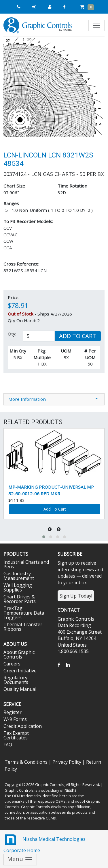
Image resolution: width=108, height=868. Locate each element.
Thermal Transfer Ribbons (23, 627)
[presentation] (50, 529)
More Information (27, 399)
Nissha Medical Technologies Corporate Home (44, 843)
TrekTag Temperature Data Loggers (24, 613)
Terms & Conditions (26, 762)
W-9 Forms (15, 719)
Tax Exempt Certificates (16, 735)
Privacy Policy (67, 762)
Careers (12, 664)
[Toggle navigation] (96, 25)
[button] (11, 87)
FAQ (8, 745)
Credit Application (23, 726)
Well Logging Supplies (18, 587)
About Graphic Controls (19, 654)
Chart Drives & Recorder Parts (20, 599)
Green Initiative (20, 671)
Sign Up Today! (76, 596)
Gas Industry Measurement (19, 576)
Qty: (12, 334)
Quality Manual (20, 689)
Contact (69, 610)
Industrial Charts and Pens (26, 564)
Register (13, 712)
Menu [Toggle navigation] (20, 859)
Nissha (70, 790)
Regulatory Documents (16, 680)
